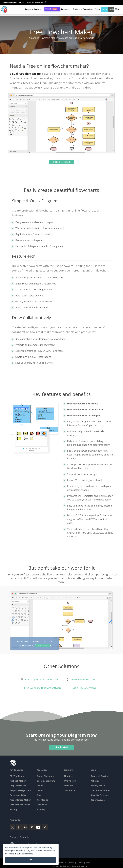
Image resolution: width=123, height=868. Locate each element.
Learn (40, 790)
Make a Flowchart (62, 162)
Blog (39, 795)
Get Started (61, 747)
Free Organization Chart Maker (42, 679)
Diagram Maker (18, 786)
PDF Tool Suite (17, 776)
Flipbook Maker (18, 781)
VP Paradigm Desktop (37, 2)
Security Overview (100, 795)
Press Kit (68, 786)
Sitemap (41, 809)
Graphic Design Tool (20, 790)
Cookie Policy (27, 854)
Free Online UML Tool (83, 679)
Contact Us (69, 790)
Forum (40, 786)
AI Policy (95, 781)
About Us (68, 776)
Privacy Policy (98, 786)
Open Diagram (43, 646)
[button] (39, 9)
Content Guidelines (101, 790)
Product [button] (29, 9)
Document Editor (19, 795)
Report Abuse (98, 800)
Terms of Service (99, 776)
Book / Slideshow (45, 776)
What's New (70, 781)
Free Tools (42, 805)
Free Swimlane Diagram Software (43, 688)
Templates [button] (88, 9)
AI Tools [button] (52, 9)
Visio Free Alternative (85, 688)
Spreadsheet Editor (20, 805)
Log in (111, 9)
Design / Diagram (46, 781)
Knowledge (42, 800)
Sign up (104, 9)
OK (31, 860)
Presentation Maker (20, 800)
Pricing (97, 9)
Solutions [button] (77, 9)
